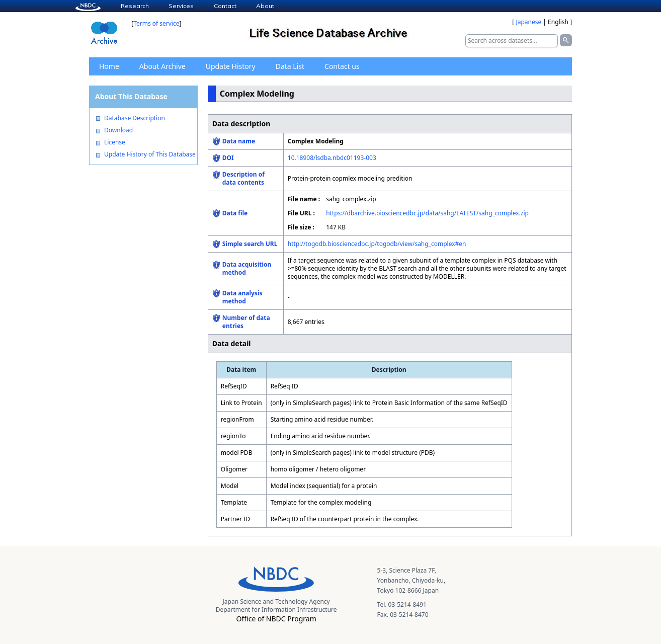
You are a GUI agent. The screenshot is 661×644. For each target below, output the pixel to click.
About (265, 6)
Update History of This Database (150, 154)
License (115, 142)
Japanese (528, 22)
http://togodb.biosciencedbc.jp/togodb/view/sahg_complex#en (377, 244)
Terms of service (156, 23)
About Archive (162, 66)
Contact (225, 6)
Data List (290, 66)
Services (181, 6)
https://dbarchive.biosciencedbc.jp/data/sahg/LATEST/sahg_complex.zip (427, 213)
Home (109, 66)
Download (118, 130)
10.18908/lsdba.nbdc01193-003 (332, 158)
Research (135, 6)
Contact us (342, 66)
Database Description (135, 118)
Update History (231, 66)
